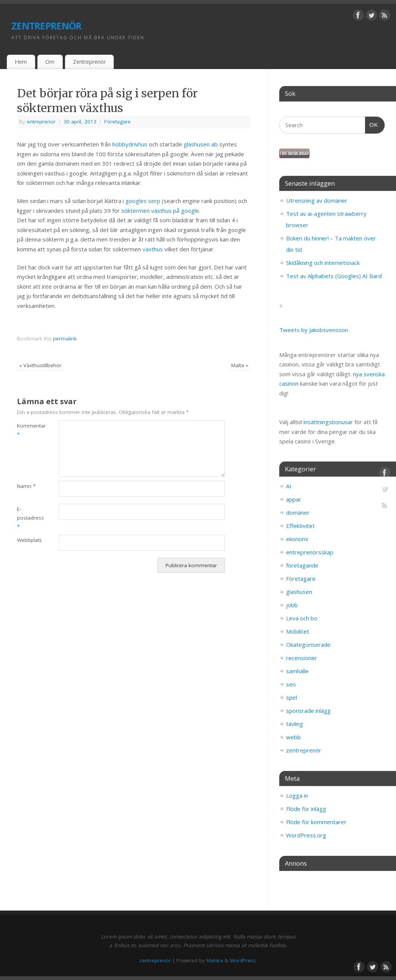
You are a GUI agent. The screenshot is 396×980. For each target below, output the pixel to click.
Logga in (297, 795)
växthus (153, 249)
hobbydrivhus (130, 144)
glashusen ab (201, 144)
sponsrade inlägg (308, 711)
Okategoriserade (308, 645)
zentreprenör (46, 24)
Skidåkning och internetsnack (323, 263)
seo (291, 684)
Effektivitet (300, 526)
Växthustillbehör (40, 365)
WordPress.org (306, 835)
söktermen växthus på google (160, 211)
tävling (295, 724)
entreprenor (41, 122)
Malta (240, 365)
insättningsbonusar (328, 422)
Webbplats (27, 540)
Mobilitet (298, 631)
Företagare (118, 122)
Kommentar (27, 430)
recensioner (302, 658)
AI (289, 486)
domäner (298, 512)
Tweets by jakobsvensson (314, 330)
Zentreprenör (89, 62)
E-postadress (27, 518)
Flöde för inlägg (306, 809)
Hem (21, 62)
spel (292, 697)
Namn (26, 486)
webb (293, 737)
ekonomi (297, 539)
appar (294, 499)
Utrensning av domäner (317, 200)
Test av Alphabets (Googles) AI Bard (334, 276)
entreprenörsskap (310, 552)
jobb (292, 605)
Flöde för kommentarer (316, 822)
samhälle (297, 671)
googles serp (143, 201)
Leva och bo (302, 618)
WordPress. (243, 960)
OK (372, 124)
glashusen (299, 592)
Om (50, 62)
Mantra (215, 960)
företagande (302, 565)
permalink (65, 338)
